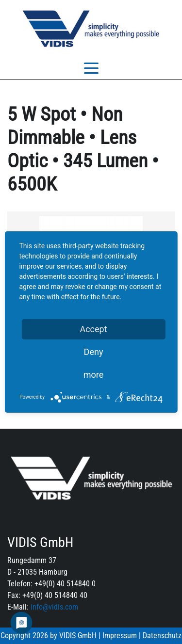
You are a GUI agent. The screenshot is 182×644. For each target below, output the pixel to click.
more (94, 375)
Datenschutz (162, 636)
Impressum (120, 636)
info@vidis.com (54, 607)
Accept (93, 329)
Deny (94, 352)
